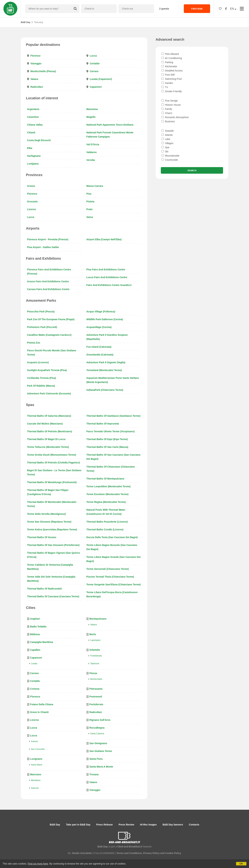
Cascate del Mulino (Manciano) (45, 424)
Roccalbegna (97, 728)
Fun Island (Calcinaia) (99, 347)
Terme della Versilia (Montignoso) (47, 514)
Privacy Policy (151, 853)
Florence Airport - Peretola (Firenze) (48, 239)
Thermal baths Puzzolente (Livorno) (107, 522)
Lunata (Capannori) (101, 79)
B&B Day (26, 22)
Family (167, 109)
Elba (30, 148)
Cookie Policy (173, 853)
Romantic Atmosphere (175, 117)
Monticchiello (96, 679)
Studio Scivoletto (82, 853)
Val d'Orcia (93, 144)
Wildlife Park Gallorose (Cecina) (105, 319)
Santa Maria (37, 765)
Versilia (91, 160)
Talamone (95, 664)
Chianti (31, 133)
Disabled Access (172, 71)
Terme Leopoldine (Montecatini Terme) (109, 486)
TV (165, 87)
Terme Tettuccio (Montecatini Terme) (48, 447)
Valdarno (92, 152)
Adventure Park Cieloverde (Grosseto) (49, 394)
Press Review (126, 825)
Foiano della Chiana (42, 704)
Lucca (93, 56)
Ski (165, 152)
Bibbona (35, 634)
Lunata (34, 664)
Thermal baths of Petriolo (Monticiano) (50, 431)
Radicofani (37, 87)
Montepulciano (98, 619)
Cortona (35, 689)
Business (168, 121)
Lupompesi (95, 640)
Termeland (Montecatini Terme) (104, 370)
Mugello (91, 117)
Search (192, 170)
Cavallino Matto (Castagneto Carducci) (49, 335)
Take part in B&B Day (78, 825)
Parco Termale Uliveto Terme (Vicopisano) (111, 431)
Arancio (34, 741)
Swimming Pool (172, 79)
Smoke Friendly (172, 91)
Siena (90, 217)
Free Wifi (168, 75)
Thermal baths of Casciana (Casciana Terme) (53, 596)
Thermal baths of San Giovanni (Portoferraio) (53, 545)
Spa (165, 147)
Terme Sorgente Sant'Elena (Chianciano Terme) (114, 584)
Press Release (105, 825)
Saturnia (35, 788)
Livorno (32, 209)
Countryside (170, 160)
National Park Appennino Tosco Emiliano (110, 125)
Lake (166, 139)
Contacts (194, 825)
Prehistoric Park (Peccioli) (42, 327)
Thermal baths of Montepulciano (105, 479)
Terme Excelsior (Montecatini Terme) (107, 494)
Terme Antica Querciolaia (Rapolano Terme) (52, 529)
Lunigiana (33, 164)
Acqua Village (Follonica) (101, 312)
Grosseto (32, 202)
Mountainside (170, 156)
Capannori (96, 87)
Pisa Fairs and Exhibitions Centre (106, 269)
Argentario (33, 109)
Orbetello (95, 650)
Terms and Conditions (129, 853)
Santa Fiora (96, 759)
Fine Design (170, 101)
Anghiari (35, 619)
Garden (167, 83)
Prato (90, 209)
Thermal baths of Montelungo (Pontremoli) (52, 482)
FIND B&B (197, 9)
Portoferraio (96, 704)
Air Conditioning (172, 58)
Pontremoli (96, 697)
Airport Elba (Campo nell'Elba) (104, 239)
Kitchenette (169, 66)
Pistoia (90, 202)
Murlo (93, 634)
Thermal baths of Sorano (42, 537)
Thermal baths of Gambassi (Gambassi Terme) (114, 416)
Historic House (171, 105)
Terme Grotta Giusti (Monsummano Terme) (52, 455)
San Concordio (38, 749)
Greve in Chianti (39, 712)
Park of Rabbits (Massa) (41, 386)
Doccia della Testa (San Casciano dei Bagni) (112, 537)
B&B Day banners (173, 825)
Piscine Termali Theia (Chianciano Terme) (110, 577)
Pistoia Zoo (34, 343)
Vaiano (34, 79)
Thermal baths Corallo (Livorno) (105, 529)
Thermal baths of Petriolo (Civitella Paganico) (54, 463)
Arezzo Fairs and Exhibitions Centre (48, 281)
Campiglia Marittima (42, 642)
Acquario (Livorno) (38, 362)
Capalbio (35, 650)
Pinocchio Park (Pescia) (41, 312)
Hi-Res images (148, 825)
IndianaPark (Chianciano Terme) (105, 390)
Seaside (168, 131)
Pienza (93, 673)
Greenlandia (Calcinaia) (100, 355)
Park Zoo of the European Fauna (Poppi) (51, 319)
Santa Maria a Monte (101, 767)
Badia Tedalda (38, 627)
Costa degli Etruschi (39, 140)
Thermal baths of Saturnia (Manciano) (49, 416)
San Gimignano (98, 743)
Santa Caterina (97, 734)
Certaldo (95, 63)
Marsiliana (36, 780)
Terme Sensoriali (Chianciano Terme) (108, 569)
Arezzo (31, 186)
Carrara (94, 71)
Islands (167, 135)
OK (241, 864)
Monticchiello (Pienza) (43, 71)
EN (233, 9)
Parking (167, 62)
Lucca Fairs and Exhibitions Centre (107, 277)
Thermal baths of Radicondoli (45, 589)
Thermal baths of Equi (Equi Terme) (107, 439)
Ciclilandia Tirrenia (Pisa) (42, 378)
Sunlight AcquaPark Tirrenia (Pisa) (47, 370)
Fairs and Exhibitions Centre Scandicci (109, 285)
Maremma (92, 109)
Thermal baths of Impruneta (103, 424)
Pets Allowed (170, 54)
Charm (167, 113)
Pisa (89, 194)
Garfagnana (34, 156)
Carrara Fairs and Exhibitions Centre (48, 289)
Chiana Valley (35, 125)
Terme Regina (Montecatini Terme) (106, 502)
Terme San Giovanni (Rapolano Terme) (49, 522)
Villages (167, 143)
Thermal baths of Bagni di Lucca (46, 439)
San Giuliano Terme (101, 751)
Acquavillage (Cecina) (99, 327)
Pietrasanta (96, 689)
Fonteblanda (96, 656)
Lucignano (36, 759)
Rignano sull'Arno (100, 720)
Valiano (94, 625)
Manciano (36, 774)
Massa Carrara (95, 186)
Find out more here (38, 864)
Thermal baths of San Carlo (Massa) (107, 447)
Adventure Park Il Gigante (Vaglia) (106, 362)
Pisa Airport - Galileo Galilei (43, 247)
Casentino (33, 117)
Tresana (94, 774)
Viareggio (36, 63)
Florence (35, 56)
